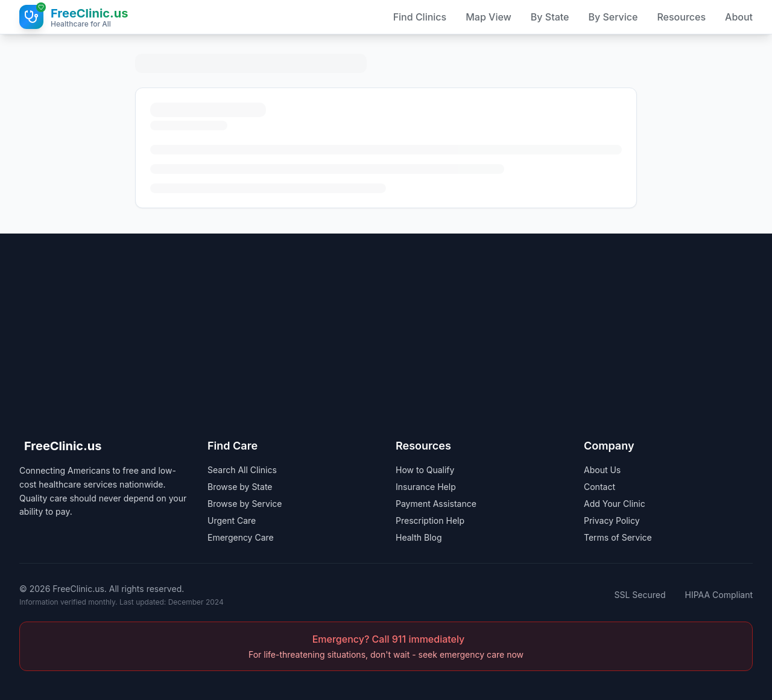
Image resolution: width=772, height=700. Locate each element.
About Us (602, 470)
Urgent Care (232, 520)
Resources (681, 17)
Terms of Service (618, 537)
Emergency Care (241, 537)
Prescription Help (430, 520)
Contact (600, 487)
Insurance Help (426, 487)
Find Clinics (420, 17)
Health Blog (419, 537)
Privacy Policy (612, 520)
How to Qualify (425, 470)
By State (550, 17)
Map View (489, 17)
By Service (613, 17)
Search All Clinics (242, 470)
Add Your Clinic (615, 504)
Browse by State (240, 487)
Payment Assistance (436, 504)
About (739, 17)
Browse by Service (245, 504)
